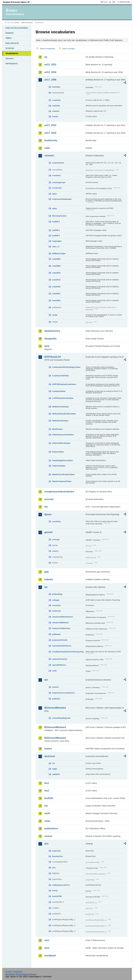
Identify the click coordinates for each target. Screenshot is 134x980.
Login (105, 2)
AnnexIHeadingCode (61, 718)
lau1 (47, 783)
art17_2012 (50, 125)
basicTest (56, 851)
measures (57, 611)
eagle (55, 769)
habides (49, 579)
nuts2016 (56, 287)
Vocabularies (12, 53)
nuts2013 (56, 280)
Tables (8, 38)
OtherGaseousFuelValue (63, 435)
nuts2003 (56, 259)
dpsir (54, 194)
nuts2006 (56, 266)
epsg (54, 208)
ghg (46, 572)
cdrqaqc (56, 600)
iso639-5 (56, 236)
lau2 (47, 791)
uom (47, 940)
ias (46, 587)
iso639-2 (56, 222)
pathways (56, 634)
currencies (57, 188)
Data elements (12, 43)
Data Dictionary (27, 22)
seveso (48, 836)
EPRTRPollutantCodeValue (64, 384)
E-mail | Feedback (14, 971)
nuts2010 (56, 273)
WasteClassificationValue (63, 474)
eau (54, 868)
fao (46, 507)
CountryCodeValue (60, 376)
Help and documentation (17, 28)
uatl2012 (56, 774)
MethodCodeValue (60, 421)
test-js (55, 891)
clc (54, 763)
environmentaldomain (62, 199)
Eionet (17, 22)
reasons (56, 111)
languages (57, 241)
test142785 (57, 896)
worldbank (50, 956)
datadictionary (52, 331)
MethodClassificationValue (64, 414)
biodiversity (51, 140)
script (55, 315)
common (49, 156)
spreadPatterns (59, 665)
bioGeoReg (57, 594)
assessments (58, 163)
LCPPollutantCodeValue (63, 398)
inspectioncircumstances (63, 693)
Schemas (10, 48)
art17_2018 (50, 133)
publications (51, 828)
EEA (17, 2)
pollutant (56, 699)
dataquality (50, 339)
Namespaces (11, 63)
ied (46, 680)
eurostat (49, 499)
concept (56, 539)
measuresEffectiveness (63, 617)
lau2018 (49, 798)
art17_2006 (50, 80)
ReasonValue (58, 452)
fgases (48, 514)
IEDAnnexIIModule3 (55, 727)
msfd (47, 813)
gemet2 (48, 532)
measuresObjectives (61, 628)
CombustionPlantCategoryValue (66, 367)
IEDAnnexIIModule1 (55, 708)
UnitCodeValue (59, 466)
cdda (47, 148)
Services (9, 58)
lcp (46, 806)
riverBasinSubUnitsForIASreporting (68, 652)
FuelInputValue (59, 391)
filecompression (59, 216)
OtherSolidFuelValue (61, 443)
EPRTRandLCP (53, 357)
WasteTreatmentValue (62, 481)
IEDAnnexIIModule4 (55, 738)
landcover (50, 756)
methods (56, 106)
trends (55, 116)
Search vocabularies (47, 49)
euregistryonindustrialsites (59, 492)
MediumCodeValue (60, 407)
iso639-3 (56, 230)
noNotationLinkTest (61, 885)
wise (47, 948)
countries (56, 100)
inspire (48, 749)
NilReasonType (59, 253)
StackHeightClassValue (63, 460)
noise (47, 821)
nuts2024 (56, 300)
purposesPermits (60, 640)
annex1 (55, 687)
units (54, 671)
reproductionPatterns (62, 646)
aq (46, 57)
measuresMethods (60, 623)
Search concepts (68, 49)
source (55, 551)
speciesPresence (60, 659)
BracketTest (57, 856)
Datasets (9, 33)
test (46, 844)
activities (56, 87)
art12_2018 (50, 72)
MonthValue (57, 429)
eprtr (47, 346)
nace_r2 (56, 247)
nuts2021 (56, 294)
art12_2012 (50, 65)
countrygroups (59, 182)
